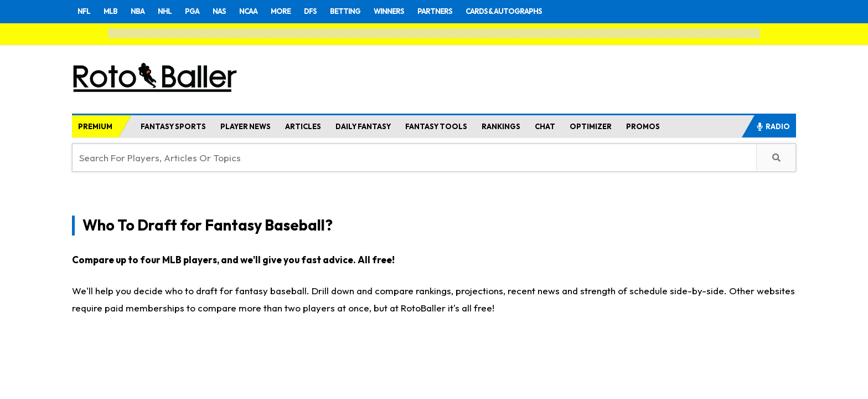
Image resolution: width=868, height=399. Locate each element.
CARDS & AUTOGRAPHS (537, 11)
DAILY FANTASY (363, 126)
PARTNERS (461, 11)
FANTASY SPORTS (173, 126)
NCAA (259, 11)
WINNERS (411, 11)
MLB (113, 11)
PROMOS (643, 126)
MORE (294, 11)
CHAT (545, 126)
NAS (228, 11)
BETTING (363, 11)
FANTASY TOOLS (436, 126)
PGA (200, 11)
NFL (85, 11)
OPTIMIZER (591, 126)
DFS (325, 11)
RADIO (773, 126)
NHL (170, 11)
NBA (142, 11)
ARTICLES (303, 126)
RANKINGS (501, 126)
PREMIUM (95, 126)
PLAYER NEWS (246, 126)
